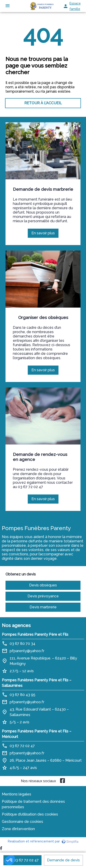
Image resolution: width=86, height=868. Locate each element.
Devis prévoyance (43, 596)
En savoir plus (45, 234)
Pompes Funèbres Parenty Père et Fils (35, 634)
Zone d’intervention (18, 829)
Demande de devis (63, 860)
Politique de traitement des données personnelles (33, 804)
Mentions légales (17, 794)
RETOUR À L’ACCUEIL (43, 103)
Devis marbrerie (43, 607)
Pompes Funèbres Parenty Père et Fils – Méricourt (37, 734)
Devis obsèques (43, 585)
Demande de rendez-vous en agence (40, 457)
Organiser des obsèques (43, 317)
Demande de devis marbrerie (43, 189)
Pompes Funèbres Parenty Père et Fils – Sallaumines (37, 683)
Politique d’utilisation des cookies (30, 814)
